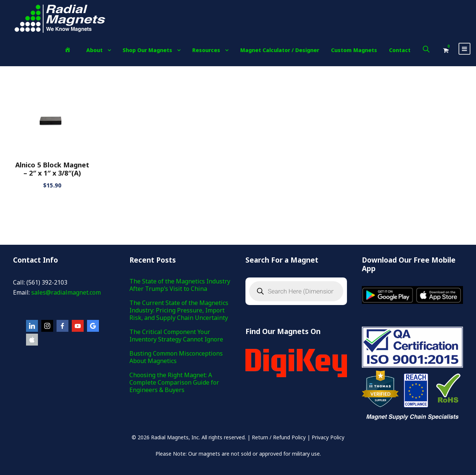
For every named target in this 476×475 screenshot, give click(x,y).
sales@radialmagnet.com (66, 292)
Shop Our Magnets (147, 50)
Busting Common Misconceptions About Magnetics (176, 357)
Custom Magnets (354, 50)
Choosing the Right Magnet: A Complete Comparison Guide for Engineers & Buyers (174, 382)
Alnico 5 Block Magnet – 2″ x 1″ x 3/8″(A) (52, 169)
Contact (400, 50)
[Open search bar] (426, 49)
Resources (206, 50)
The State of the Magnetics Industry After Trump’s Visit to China (180, 285)
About (94, 50)
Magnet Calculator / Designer (280, 50)
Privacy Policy (328, 437)
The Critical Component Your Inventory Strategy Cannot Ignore (176, 336)
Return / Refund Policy (279, 437)
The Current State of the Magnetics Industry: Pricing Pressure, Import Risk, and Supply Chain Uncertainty (179, 310)
